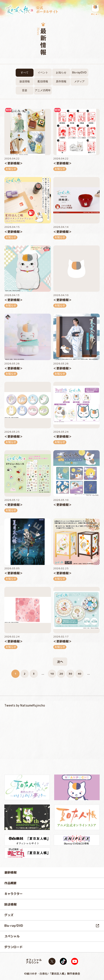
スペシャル (12, 936)
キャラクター (13, 894)
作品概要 (10, 883)
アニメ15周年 (43, 90)
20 (61, 674)
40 (79, 674)
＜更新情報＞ (13, 163)
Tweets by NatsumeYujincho (25, 705)
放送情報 (25, 81)
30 (70, 674)
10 (52, 674)
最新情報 (10, 872)
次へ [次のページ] (60, 662)
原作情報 (61, 81)
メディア (79, 81)
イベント (43, 73)
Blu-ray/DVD (79, 73)
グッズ (9, 915)
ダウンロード (13, 947)
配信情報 (43, 81)
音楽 (25, 90)
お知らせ (61, 73)
